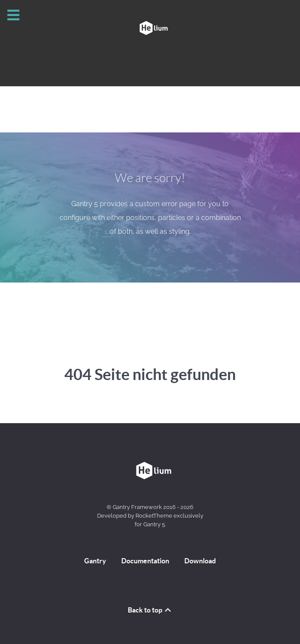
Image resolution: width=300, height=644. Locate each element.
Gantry (95, 561)
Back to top (150, 610)
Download (200, 561)
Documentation (145, 561)
